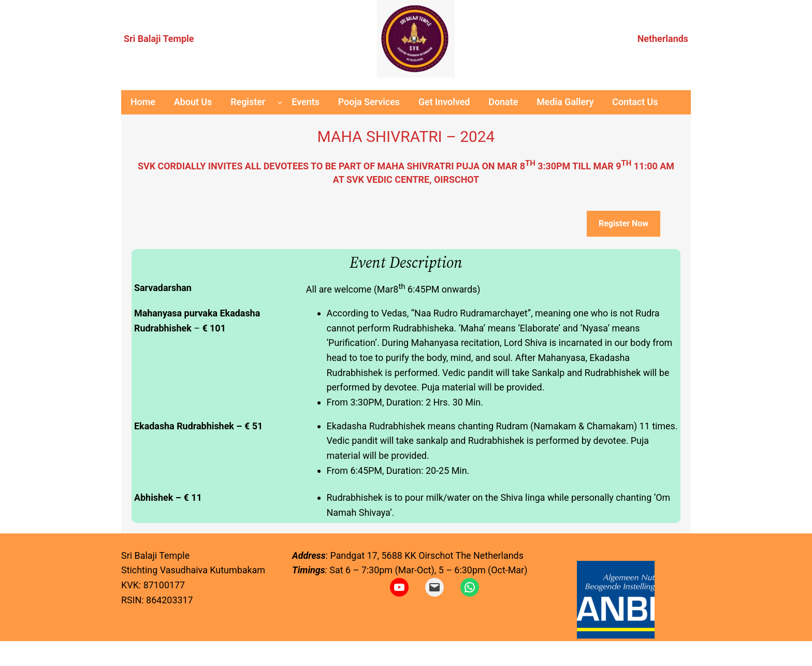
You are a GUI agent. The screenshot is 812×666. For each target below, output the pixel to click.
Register (248, 102)
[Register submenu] (280, 102)
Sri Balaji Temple (159, 39)
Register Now (624, 223)
